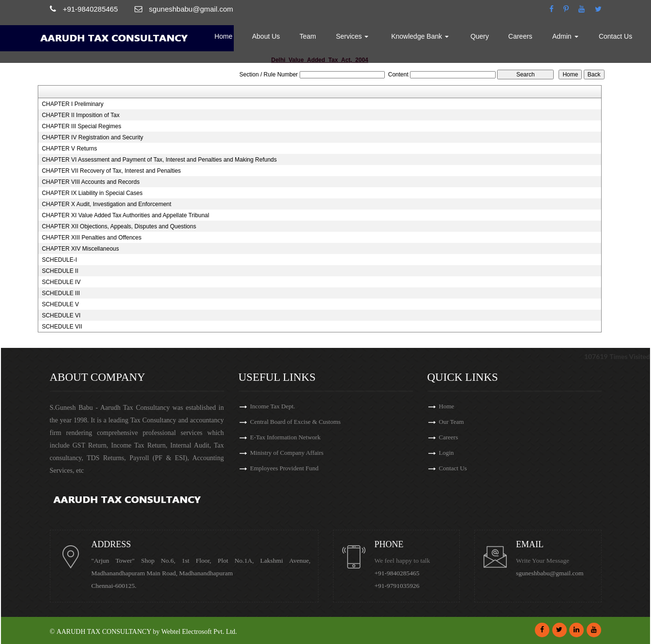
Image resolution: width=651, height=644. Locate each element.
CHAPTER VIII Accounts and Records (91, 182)
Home (223, 36)
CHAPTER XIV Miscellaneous (80, 249)
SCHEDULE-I (59, 260)
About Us (266, 36)
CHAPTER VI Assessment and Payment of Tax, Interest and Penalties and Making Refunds (159, 160)
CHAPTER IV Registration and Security (92, 137)
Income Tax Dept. (273, 406)
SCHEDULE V (60, 304)
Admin (565, 36)
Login (447, 453)
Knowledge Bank (420, 36)
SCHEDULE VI (61, 315)
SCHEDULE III (61, 293)
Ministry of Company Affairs (287, 453)
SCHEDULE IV (61, 282)
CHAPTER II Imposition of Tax (81, 115)
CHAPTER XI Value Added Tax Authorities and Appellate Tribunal (125, 215)
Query (480, 36)
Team (308, 36)
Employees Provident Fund (285, 468)
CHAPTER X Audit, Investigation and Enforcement (106, 204)
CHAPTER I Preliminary (72, 104)
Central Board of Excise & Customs (295, 422)
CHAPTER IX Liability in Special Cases (92, 193)
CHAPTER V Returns (69, 149)
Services (352, 36)
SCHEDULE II (60, 271)
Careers (520, 36)
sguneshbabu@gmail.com (550, 573)
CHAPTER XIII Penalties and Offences (91, 238)
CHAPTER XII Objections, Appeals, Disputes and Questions (119, 226)
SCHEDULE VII (62, 327)
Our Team (452, 422)
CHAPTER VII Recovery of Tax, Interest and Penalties (111, 171)
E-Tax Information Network (286, 437)
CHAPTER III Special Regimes (81, 126)
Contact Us (615, 36)
